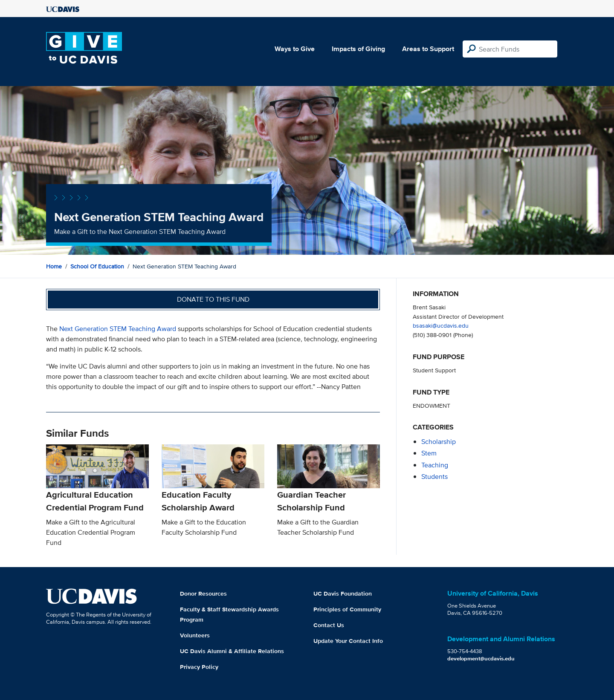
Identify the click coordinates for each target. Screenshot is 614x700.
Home (54, 266)
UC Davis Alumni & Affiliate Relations (232, 651)
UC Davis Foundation (343, 593)
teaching (435, 465)
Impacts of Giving (358, 49)
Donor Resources (203, 593)
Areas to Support (428, 49)
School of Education (97, 266)
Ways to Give (295, 49)
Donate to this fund (213, 299)
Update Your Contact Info (348, 641)
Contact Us (329, 625)
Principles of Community (347, 609)
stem (429, 453)
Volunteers (195, 635)
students (434, 477)
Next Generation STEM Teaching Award (118, 329)
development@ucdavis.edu (481, 658)
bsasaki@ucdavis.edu (441, 325)
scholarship (439, 442)
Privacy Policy (199, 667)
